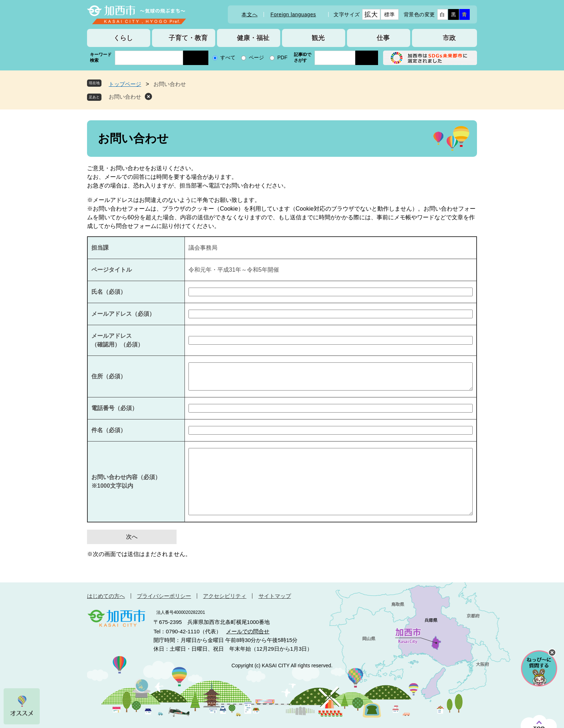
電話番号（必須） (114, 408)
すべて (228, 57)
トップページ (125, 84)
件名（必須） (109, 430)
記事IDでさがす (303, 57)
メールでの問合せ (248, 631)
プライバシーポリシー (164, 596)
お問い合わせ (125, 97)
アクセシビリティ (225, 596)
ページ (256, 57)
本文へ (250, 14)
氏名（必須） (109, 292)
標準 (389, 14)
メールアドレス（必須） (123, 314)
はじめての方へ (106, 596)
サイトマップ (275, 596)
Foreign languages (293, 14)
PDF (282, 57)
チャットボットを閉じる (552, 652)
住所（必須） (109, 376)
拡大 (371, 14)
